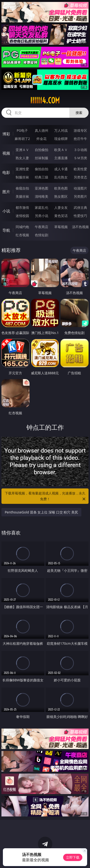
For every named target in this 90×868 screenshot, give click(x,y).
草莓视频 (61, 227)
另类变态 (80, 177)
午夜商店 (42, 227)
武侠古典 (80, 207)
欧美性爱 (80, 169)
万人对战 (61, 130)
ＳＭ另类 (80, 158)
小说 (6, 211)
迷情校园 (22, 216)
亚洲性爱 (22, 169)
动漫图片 (80, 188)
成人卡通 (61, 169)
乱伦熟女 (61, 177)
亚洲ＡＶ (22, 150)
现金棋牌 (61, 139)
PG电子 (22, 130)
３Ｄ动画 (80, 150)
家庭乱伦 (42, 207)
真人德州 (42, 130)
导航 (6, 230)
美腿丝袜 (22, 196)
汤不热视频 (80, 227)
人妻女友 (61, 207)
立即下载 (73, 857)
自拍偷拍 (42, 150)
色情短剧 (42, 235)
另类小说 (42, 216)
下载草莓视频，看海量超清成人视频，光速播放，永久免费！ (46, 496)
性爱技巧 (80, 216)
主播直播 (61, 158)
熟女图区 (61, 196)
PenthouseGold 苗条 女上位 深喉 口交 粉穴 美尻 (41, 512)
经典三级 (42, 177)
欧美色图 (61, 188)
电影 (6, 172)
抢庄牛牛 (80, 139)
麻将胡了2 (22, 139)
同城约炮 (22, 227)
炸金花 (42, 139)
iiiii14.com (45, 100)
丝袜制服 (42, 158)
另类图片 (80, 196)
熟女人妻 (22, 158)
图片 (6, 192)
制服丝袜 (22, 177)
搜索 (79, 113)
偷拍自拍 (42, 169)
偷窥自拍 (22, 188)
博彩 (6, 134)
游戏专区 (80, 130)
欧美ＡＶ (61, 150)
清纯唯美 (42, 196)
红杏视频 (22, 235)
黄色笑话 (61, 216)
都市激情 (22, 207)
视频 (6, 153)
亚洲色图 (42, 188)
